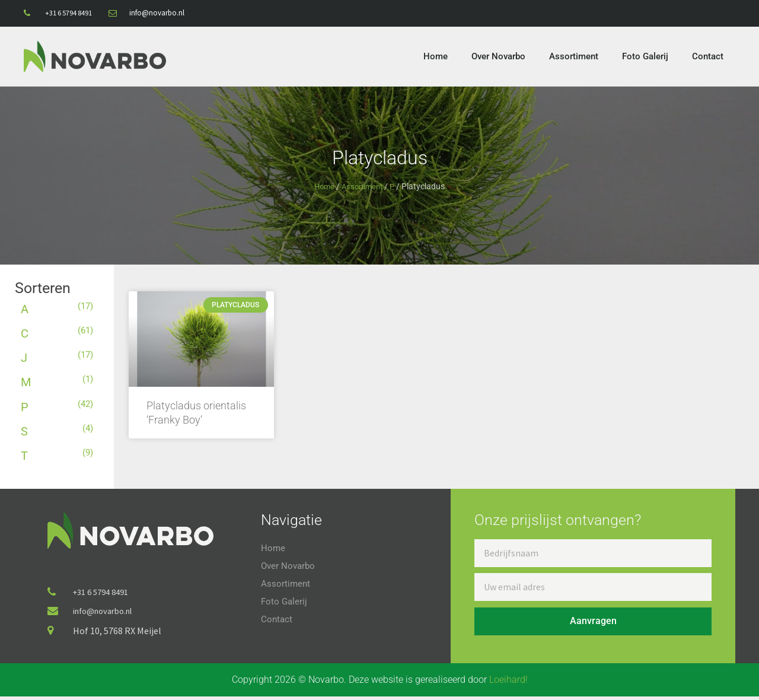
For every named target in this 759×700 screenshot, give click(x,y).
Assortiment (574, 56)
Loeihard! (508, 683)
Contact (708, 56)
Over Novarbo (498, 56)
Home (436, 56)
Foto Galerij (645, 56)
